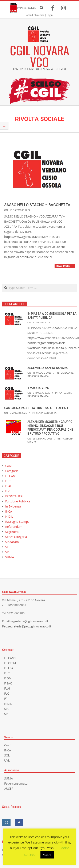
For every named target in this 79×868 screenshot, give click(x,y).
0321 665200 (16, 613)
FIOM (8, 678)
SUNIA (10, 557)
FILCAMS (11, 476)
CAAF (9, 466)
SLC (8, 547)
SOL (7, 755)
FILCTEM (10, 663)
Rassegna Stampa (38, 376)
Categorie (67, 373)
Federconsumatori (17, 783)
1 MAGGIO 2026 (38, 388)
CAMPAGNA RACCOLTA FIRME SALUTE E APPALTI (37, 408)
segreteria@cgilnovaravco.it (29, 621)
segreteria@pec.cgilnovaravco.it (29, 626)
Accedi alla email (35, 15)
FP (6, 699)
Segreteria (12, 532)
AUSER (9, 788)
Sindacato (12, 542)
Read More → (65, 266)
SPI (7, 552)
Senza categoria (46, 413)
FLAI (8, 486)
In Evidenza (13, 506)
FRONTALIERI (14, 496)
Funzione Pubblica (18, 501)
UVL (7, 760)
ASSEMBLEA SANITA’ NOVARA (48, 368)
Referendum (14, 527)
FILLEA (9, 668)
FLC (8, 491)
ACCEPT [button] (47, 855)
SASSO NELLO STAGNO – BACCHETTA (37, 205)
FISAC (8, 683)
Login (50, 15)
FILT (8, 481)
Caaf (7, 745)
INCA (9, 511)
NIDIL (9, 516)
